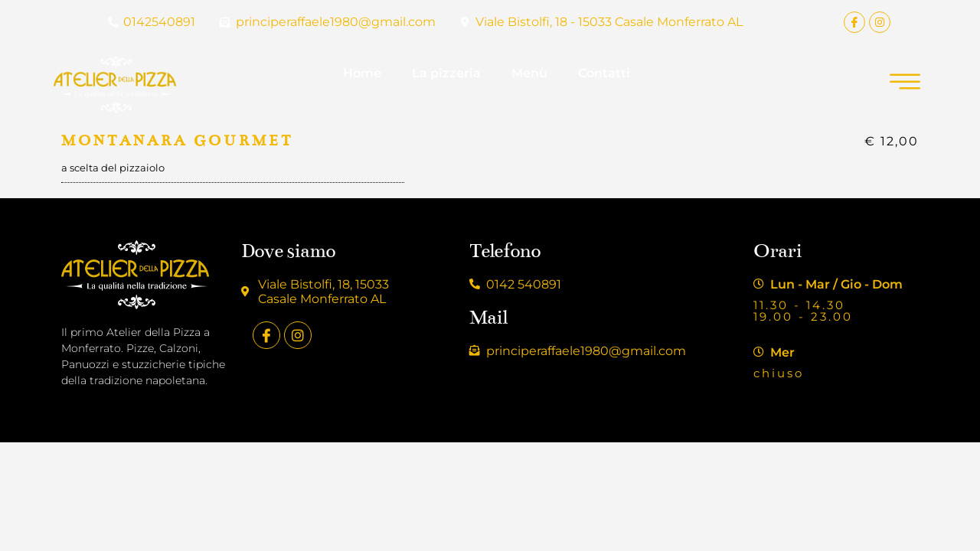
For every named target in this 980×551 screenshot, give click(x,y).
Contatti (604, 73)
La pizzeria (446, 73)
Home (362, 73)
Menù (529, 73)
